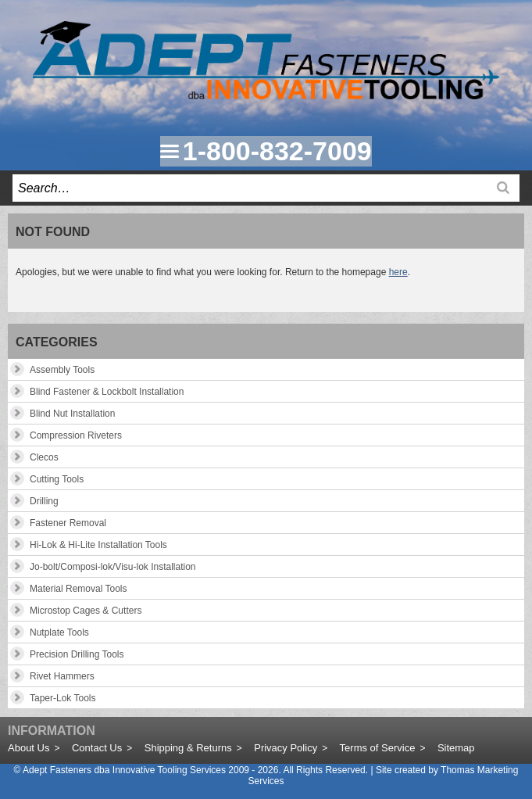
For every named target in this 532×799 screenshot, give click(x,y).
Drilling (44, 501)
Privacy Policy (286, 748)
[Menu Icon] (170, 151)
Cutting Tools (57, 479)
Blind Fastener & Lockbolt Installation (107, 392)
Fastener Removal (68, 523)
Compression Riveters (76, 435)
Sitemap (456, 748)
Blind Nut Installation (72, 414)
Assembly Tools (62, 370)
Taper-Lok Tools (63, 698)
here (398, 272)
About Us (29, 748)
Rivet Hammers (62, 676)
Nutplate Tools (59, 632)
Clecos (44, 457)
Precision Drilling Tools (77, 654)
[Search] (503, 188)
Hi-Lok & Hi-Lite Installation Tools (98, 545)
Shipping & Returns (188, 748)
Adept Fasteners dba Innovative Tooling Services (124, 770)
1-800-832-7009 (277, 151)
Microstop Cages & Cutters (86, 611)
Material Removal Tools (79, 589)
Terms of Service (378, 748)
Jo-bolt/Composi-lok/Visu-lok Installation (113, 567)
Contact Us (97, 748)
